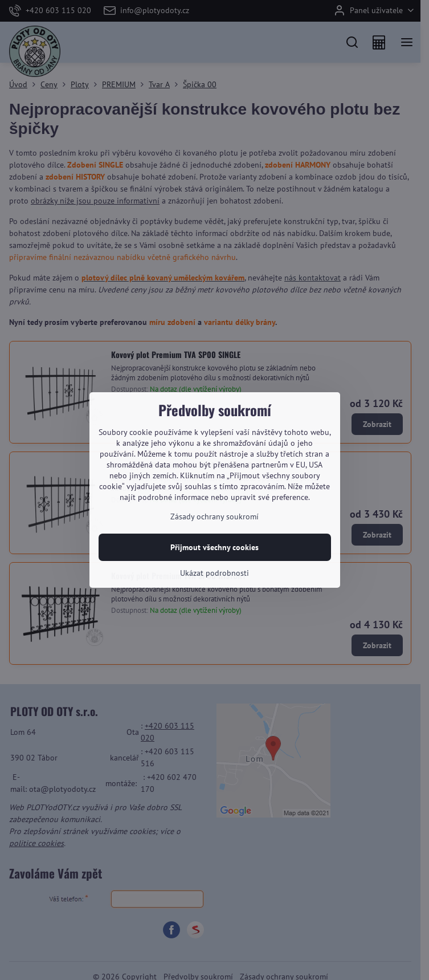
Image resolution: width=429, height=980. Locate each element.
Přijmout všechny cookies (215, 547)
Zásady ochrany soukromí (215, 517)
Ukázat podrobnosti (215, 573)
